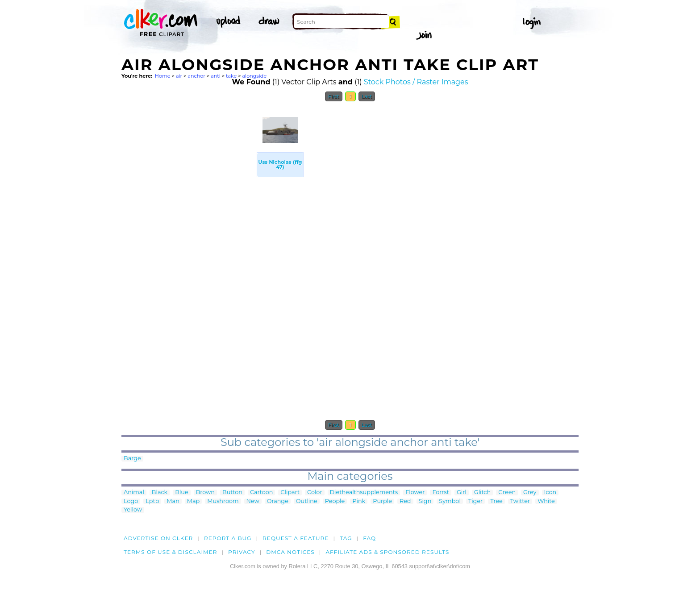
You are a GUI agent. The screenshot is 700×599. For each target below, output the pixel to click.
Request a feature (296, 538)
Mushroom (223, 501)
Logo (131, 501)
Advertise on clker (158, 538)
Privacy (242, 552)
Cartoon (262, 493)
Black (160, 493)
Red (405, 501)
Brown (205, 493)
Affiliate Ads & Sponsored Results (387, 552)
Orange (278, 501)
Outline (307, 501)
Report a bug (228, 538)
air (179, 76)
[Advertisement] (188, 240)
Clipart (290, 493)
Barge (132, 459)
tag (346, 538)
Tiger (475, 501)
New (253, 501)
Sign (425, 501)
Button (232, 493)
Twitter (520, 501)
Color (315, 493)
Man (173, 501)
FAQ (369, 538)
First (334, 96)
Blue (181, 493)
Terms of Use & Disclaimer (171, 552)
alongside (255, 76)
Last (367, 96)
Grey (530, 493)
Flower (415, 493)
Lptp (152, 501)
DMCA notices (290, 552)
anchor (196, 76)
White (546, 501)
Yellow (133, 510)
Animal (134, 493)
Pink (359, 501)
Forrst (440, 493)
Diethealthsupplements (364, 493)
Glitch (482, 493)
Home (163, 76)
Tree (496, 501)
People (335, 501)
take (231, 76)
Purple (382, 501)
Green (507, 493)
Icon (550, 493)
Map (193, 501)
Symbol (450, 501)
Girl (462, 493)
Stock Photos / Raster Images (416, 82)
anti (216, 76)
